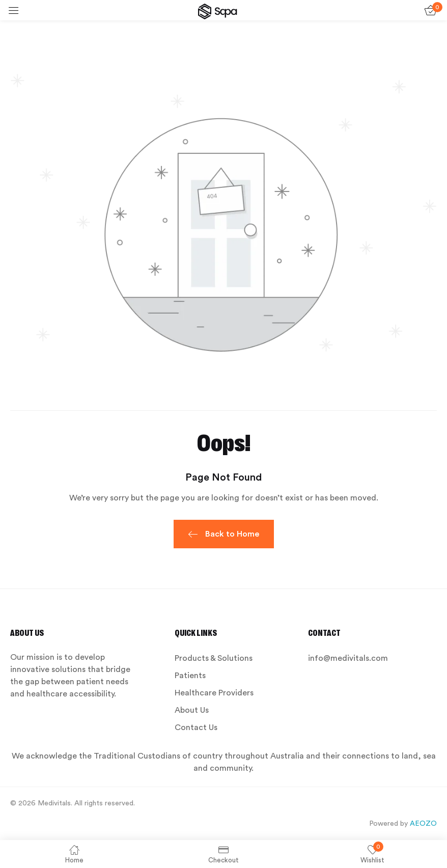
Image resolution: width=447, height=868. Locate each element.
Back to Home (224, 535)
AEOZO (423, 824)
